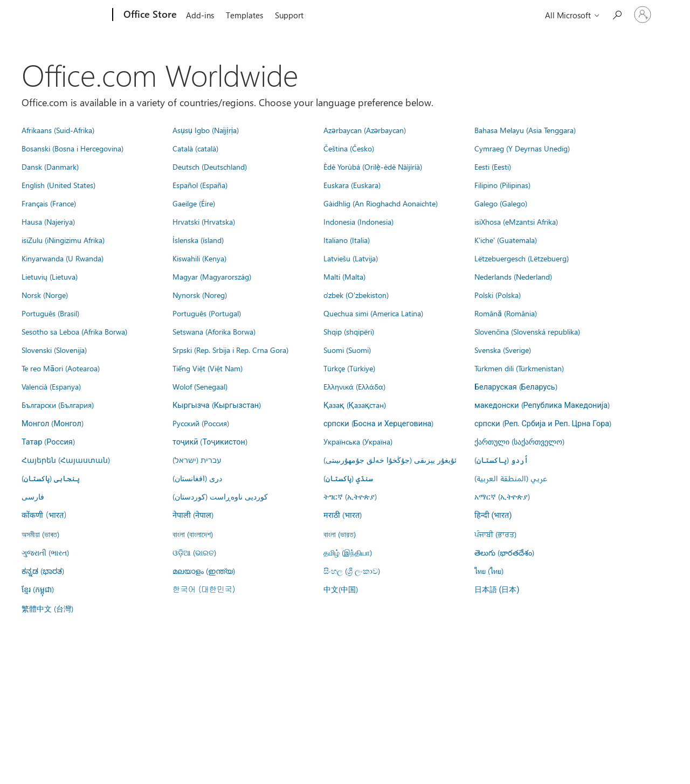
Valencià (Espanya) (51, 386)
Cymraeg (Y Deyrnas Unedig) (522, 148)
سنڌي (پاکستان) (348, 478)
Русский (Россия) (201, 423)
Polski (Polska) (498, 295)
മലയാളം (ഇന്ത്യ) (204, 571)
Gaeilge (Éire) (194, 203)
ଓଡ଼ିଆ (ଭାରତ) (194, 552)
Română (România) (506, 313)
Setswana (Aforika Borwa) (214, 331)
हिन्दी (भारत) (493, 515)
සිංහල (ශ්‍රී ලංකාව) (352, 571)
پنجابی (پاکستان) (51, 478)
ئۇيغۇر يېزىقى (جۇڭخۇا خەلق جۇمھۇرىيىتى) (390, 460)
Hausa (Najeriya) (48, 221)
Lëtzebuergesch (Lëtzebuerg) (522, 258)
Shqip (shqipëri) (349, 331)
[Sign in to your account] (643, 15)
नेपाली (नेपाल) (193, 515)
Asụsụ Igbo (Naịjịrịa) (206, 130)
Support (289, 15)
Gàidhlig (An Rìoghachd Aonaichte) (381, 203)
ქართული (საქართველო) (519, 441)
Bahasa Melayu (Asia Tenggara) (525, 130)
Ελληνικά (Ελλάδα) (354, 386)
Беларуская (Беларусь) (516, 386)
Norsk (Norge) (45, 295)
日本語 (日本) (497, 590)
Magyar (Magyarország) (212, 276)
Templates (244, 15)
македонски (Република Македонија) (542, 405)
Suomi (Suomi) (347, 350)
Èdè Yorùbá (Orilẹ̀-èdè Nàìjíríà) (373, 166)
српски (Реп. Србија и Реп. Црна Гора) (543, 423)
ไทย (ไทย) (489, 571)
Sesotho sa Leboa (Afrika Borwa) (74, 331)
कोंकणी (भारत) (44, 515)
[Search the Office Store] (617, 14)
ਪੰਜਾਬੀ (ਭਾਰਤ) (495, 534)
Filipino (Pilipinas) (502, 185)
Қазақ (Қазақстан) (355, 405)
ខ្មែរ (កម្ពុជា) (38, 589)
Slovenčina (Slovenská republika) (527, 331)
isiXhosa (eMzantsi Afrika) (516, 221)
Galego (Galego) (501, 203)
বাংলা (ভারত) (340, 534)
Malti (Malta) (344, 276)
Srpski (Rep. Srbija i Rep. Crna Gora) (230, 350)
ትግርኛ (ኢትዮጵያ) (350, 496)
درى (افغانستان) (197, 478)
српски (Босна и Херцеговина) (378, 423)
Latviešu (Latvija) (351, 258)
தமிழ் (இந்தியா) (348, 552)
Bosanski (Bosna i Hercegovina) (73, 148)
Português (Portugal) (207, 313)
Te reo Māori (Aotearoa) (61, 368)
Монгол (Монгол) (53, 423)
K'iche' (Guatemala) (506, 240)
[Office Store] (149, 15)
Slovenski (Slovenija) (54, 350)
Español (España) (200, 185)
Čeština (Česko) (349, 148)
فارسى (33, 496)
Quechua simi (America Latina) (373, 313)
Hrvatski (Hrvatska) (204, 221)
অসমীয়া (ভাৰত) (40, 534)
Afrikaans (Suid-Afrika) (58, 130)
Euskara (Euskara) (352, 185)
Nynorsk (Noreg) (200, 295)
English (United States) (58, 185)
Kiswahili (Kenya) (199, 258)
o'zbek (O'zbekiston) (356, 295)
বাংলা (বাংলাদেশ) (193, 534)
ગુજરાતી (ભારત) (45, 552)
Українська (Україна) (358, 441)
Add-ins (200, 15)
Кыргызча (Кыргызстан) (217, 405)
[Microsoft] (71, 15)
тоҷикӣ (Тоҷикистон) (210, 441)
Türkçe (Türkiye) (349, 368)
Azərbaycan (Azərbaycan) (365, 130)
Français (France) (49, 203)
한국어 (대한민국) (204, 589)
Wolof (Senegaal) (200, 386)
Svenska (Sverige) (503, 350)
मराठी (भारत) (343, 515)
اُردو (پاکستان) (501, 460)
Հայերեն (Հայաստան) (66, 460)
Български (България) (58, 405)
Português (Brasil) (50, 313)
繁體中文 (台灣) (47, 608)
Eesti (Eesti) (493, 166)
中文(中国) (341, 589)
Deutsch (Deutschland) (210, 166)
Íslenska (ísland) (198, 240)
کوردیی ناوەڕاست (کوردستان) (220, 496)
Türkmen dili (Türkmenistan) (519, 368)
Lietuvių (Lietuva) (50, 276)
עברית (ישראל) (197, 460)
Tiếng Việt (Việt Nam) (208, 368)
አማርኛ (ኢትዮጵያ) (502, 496)
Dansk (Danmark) (50, 166)
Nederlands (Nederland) (513, 276)
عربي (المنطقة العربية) (511, 478)
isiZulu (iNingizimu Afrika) (63, 240)
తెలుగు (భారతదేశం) (504, 552)
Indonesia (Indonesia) (358, 221)
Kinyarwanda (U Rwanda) (63, 258)
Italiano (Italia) (347, 240)
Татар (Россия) (48, 441)
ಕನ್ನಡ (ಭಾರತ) (43, 571)
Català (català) (195, 148)
